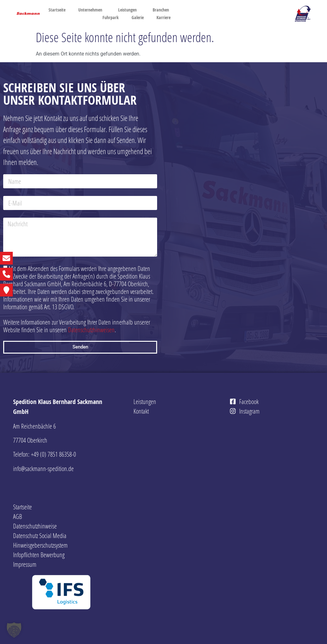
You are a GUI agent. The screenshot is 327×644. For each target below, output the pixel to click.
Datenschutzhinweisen (91, 330)
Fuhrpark (111, 17)
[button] (14, 630)
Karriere (165, 18)
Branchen (161, 10)
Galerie (138, 17)
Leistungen (129, 10)
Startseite (57, 10)
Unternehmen (92, 10)
